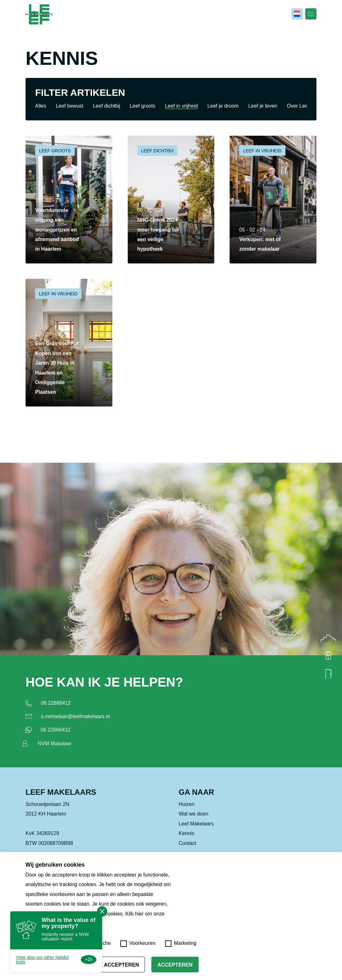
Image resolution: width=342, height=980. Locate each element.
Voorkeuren (138, 944)
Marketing (181, 944)
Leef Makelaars (196, 826)
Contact (188, 845)
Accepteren (175, 965)
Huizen (187, 807)
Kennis (187, 836)
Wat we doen (194, 816)
